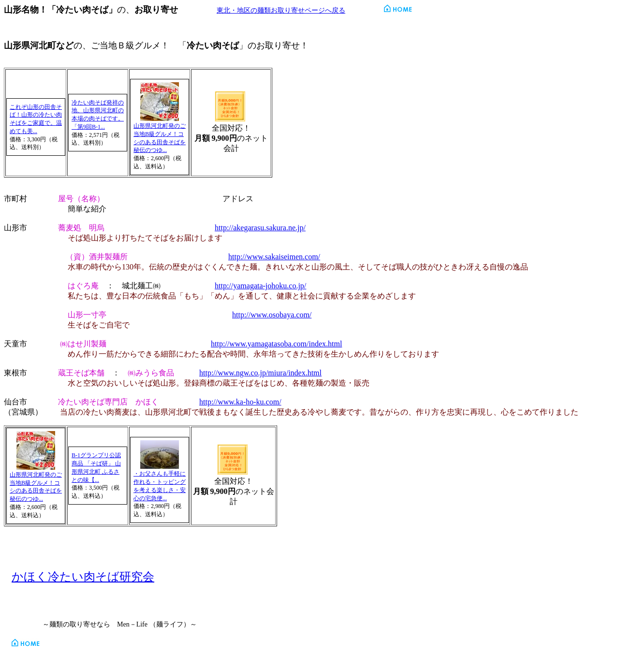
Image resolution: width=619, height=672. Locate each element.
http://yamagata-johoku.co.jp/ (260, 286)
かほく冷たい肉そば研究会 (83, 577)
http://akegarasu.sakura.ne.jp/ (260, 228)
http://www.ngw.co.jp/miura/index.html (260, 373)
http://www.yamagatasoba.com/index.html (276, 344)
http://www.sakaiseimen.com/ (274, 257)
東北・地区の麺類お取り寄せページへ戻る (281, 10)
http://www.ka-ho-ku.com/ (240, 402)
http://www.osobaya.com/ (272, 315)
